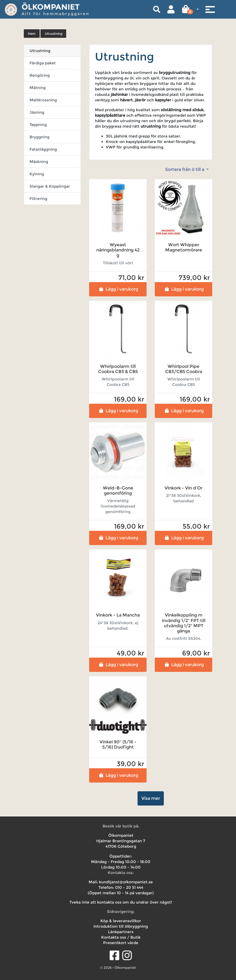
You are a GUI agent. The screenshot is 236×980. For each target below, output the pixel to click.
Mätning (38, 88)
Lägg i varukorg (118, 289)
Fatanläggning (43, 149)
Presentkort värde (121, 943)
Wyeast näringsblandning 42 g (118, 250)
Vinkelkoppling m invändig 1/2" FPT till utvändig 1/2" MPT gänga (184, 623)
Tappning (38, 125)
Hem (32, 34)
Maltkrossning (43, 100)
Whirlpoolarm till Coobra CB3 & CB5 (118, 369)
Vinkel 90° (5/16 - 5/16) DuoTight (118, 744)
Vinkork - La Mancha (118, 615)
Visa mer (151, 798)
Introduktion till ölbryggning (121, 926)
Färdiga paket (43, 63)
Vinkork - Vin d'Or (183, 488)
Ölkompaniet (51, 7)
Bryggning (40, 137)
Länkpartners (121, 932)
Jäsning (37, 112)
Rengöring (40, 75)
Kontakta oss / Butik (121, 937)
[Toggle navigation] (210, 9)
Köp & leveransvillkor (121, 921)
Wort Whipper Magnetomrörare (184, 247)
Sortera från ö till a (185, 169)
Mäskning (39, 162)
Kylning (37, 174)
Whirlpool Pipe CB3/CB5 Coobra (184, 369)
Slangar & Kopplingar (50, 186)
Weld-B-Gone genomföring (118, 491)
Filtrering (38, 199)
